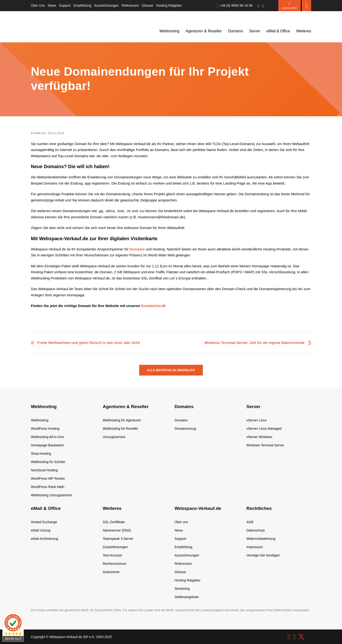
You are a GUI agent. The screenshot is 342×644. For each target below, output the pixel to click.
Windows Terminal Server (265, 445)
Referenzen (130, 5)
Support (65, 5)
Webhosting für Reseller (121, 429)
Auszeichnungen (107, 5)
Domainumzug (185, 429)
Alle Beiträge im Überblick (171, 370)
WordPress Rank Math (48, 487)
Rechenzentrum (115, 564)
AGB (250, 522)
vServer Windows (259, 437)
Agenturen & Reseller (204, 31)
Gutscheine (111, 572)
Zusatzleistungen (115, 547)
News (52, 5)
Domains (235, 31)
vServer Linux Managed (264, 429)
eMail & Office (278, 31)
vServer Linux (257, 420)
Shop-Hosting (41, 454)
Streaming (182, 589)
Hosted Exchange (44, 522)
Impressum (255, 547)
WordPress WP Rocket (48, 478)
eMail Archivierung (44, 539)
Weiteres (304, 31)
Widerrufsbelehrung (261, 539)
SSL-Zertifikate (114, 522)
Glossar (147, 5)
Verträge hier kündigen (263, 555)
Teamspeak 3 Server (118, 539)
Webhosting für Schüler (48, 462)
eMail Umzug (41, 530)
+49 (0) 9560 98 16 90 (236, 5)
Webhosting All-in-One (47, 437)
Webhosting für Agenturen (122, 420)
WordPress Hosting (45, 429)
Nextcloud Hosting (44, 470)
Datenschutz (256, 530)
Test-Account (112, 555)
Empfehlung (83, 5)
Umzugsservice (114, 437)
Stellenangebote (187, 597)
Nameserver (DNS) (117, 530)
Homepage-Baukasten (47, 445)
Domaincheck (153, 306)
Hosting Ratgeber (169, 5)
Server (255, 31)
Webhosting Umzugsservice (51, 495)
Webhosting (169, 31)
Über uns (181, 522)
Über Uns (38, 5)
